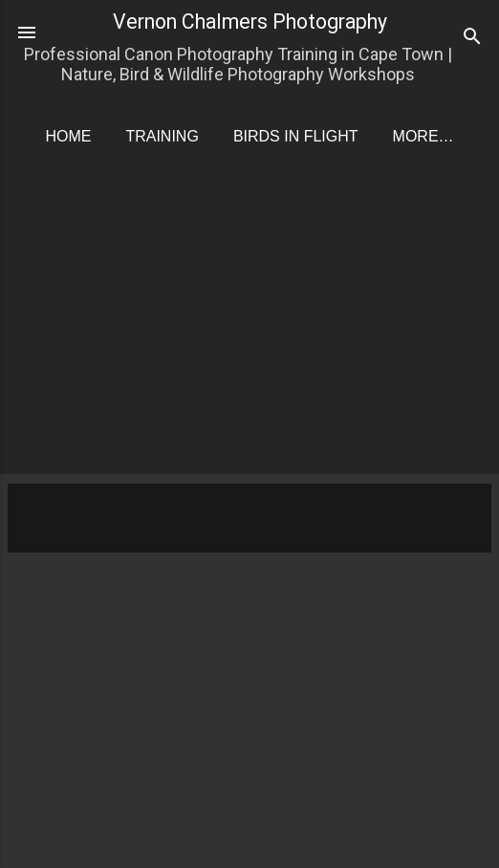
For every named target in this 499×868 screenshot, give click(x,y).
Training (162, 136)
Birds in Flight (296, 136)
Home (68, 136)
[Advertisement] (253, 331)
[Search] (472, 39)
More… (423, 136)
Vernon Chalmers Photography (250, 22)
